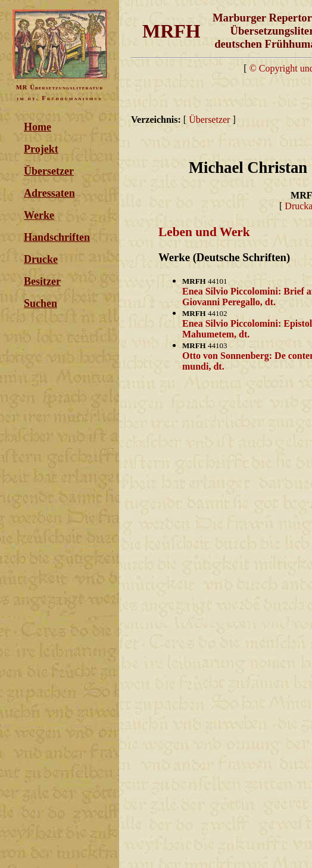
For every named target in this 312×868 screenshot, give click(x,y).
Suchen (40, 303)
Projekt (41, 149)
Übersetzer (49, 171)
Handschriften (57, 237)
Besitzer (42, 281)
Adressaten (49, 193)
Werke (39, 215)
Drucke (41, 259)
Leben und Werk (204, 232)
